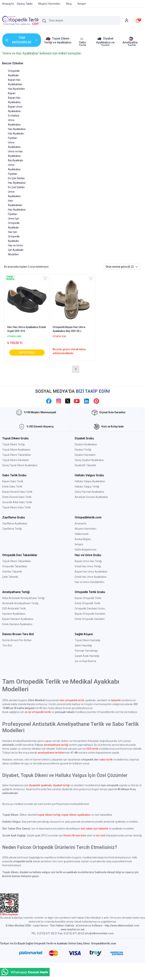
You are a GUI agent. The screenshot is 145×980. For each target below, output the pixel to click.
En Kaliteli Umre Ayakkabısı (14, 120)
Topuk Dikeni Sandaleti (16, 460)
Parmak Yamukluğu (86, 651)
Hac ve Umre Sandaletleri (90, 582)
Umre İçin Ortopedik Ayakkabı (14, 223)
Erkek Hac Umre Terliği (88, 566)
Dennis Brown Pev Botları (17, 640)
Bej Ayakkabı (16, 160)
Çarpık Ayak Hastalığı (87, 656)
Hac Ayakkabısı (17, 129)
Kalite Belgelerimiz (86, 550)
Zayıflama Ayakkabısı (15, 523)
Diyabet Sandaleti (85, 455)
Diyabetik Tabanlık (85, 465)
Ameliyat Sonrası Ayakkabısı (91, 497)
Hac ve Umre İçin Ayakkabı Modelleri (16, 250)
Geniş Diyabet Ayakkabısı (89, 460)
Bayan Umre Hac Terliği (88, 561)
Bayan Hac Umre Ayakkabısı (91, 572)
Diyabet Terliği (83, 450)
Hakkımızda (82, 534)
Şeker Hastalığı (83, 645)
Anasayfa (80, 523)
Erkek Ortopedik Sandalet (90, 619)
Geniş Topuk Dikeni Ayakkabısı (20, 465)
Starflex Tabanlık (12, 572)
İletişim (79, 544)
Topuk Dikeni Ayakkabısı (16, 450)
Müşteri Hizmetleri (86, 529)
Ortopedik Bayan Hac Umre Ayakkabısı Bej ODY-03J (69, 329)
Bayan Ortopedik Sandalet (90, 614)
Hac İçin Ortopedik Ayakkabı (14, 236)
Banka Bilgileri (83, 539)
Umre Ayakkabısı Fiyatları (14, 169)
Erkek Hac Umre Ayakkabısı (91, 577)
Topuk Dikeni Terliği (13, 444)
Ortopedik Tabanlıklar (15, 566)
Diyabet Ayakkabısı (86, 444)
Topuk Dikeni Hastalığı (87, 640)
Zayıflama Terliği (12, 529)
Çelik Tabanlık (10, 577)
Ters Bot (7, 645)
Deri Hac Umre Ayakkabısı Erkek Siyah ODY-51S (26, 329)
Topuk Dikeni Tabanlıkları (17, 455)
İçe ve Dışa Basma (85, 661)
